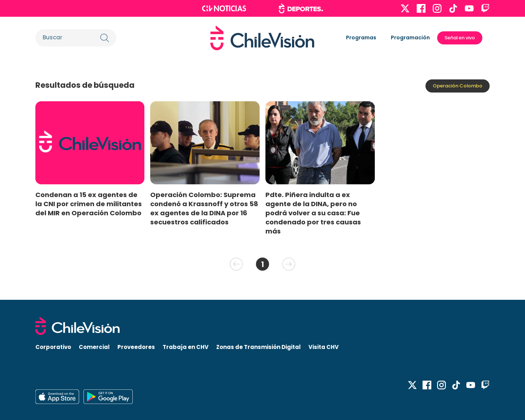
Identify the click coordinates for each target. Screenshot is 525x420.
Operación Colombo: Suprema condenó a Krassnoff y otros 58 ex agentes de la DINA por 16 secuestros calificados (204, 208)
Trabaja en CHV (186, 347)
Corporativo (53, 347)
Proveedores (136, 347)
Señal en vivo (460, 38)
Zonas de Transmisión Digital (258, 347)
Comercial (94, 347)
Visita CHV (324, 347)
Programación (410, 38)
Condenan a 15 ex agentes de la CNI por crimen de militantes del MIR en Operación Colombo (89, 204)
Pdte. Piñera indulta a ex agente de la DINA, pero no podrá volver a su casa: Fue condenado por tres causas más (313, 213)
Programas (361, 38)
